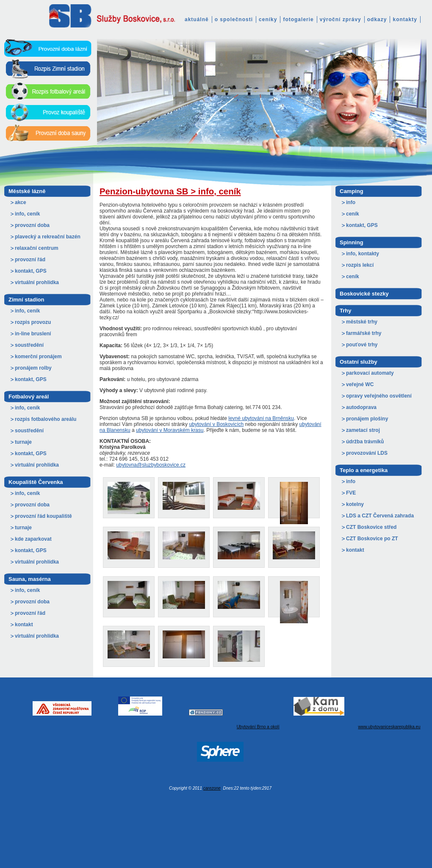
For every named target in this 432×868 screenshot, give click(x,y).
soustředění (29, 345)
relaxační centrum (37, 248)
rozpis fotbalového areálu (46, 419)
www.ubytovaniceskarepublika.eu (389, 727)
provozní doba (32, 225)
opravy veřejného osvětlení (379, 396)
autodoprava (361, 407)
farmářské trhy (364, 333)
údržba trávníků (365, 442)
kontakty (405, 19)
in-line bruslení (33, 334)
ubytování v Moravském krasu (170, 430)
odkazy (377, 19)
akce (21, 202)
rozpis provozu (33, 322)
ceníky (268, 19)
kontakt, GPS (31, 271)
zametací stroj (363, 430)
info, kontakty (363, 254)
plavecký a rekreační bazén (48, 237)
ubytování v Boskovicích (216, 424)
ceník (353, 214)
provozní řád (30, 260)
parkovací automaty (370, 373)
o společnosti (234, 19)
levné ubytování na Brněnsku (261, 418)
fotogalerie (298, 19)
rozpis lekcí (360, 265)
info (351, 202)
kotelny (355, 504)
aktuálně (197, 19)
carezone (212, 788)
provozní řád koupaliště (43, 516)
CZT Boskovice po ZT (372, 539)
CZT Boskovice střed (371, 527)
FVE (351, 493)
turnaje (23, 442)
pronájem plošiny (367, 419)
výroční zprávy (341, 19)
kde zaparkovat (33, 539)
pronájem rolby (33, 368)
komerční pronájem (38, 357)
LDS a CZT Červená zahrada (380, 516)
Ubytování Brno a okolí (258, 727)
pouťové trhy (362, 345)
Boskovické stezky (364, 294)
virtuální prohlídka (37, 282)
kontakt (24, 625)
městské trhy (362, 322)
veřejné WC (360, 384)
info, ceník (27, 214)
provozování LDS (367, 453)
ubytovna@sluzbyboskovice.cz (151, 465)
